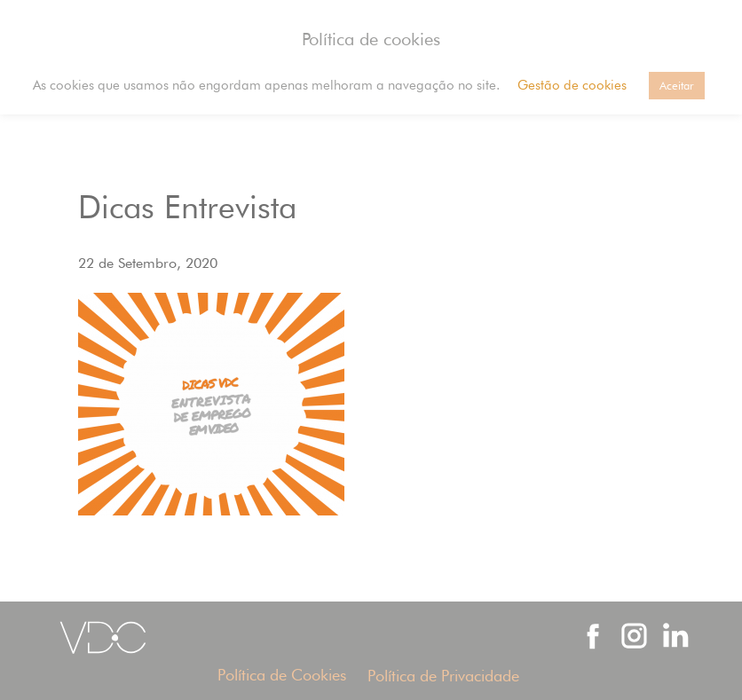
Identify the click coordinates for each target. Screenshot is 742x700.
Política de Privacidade (443, 676)
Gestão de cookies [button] (572, 85)
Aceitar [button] (677, 85)
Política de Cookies (282, 675)
